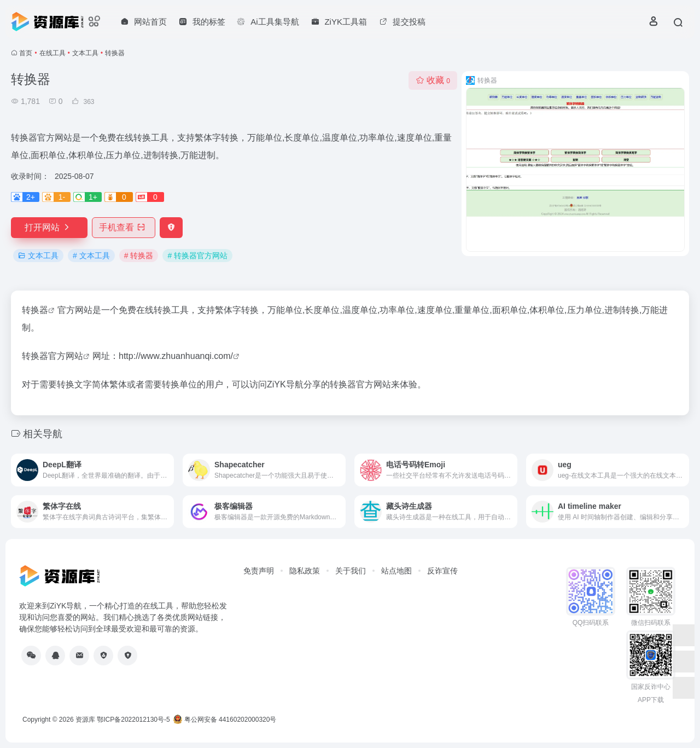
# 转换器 (139, 256)
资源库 (85, 720)
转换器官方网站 (52, 356)
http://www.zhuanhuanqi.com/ (176, 356)
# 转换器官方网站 (197, 256)
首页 (26, 53)
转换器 (35, 310)
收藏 (433, 80)
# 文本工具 (91, 256)
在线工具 (52, 53)
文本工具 (85, 53)
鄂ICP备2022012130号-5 (133, 720)
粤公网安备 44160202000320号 (225, 720)
